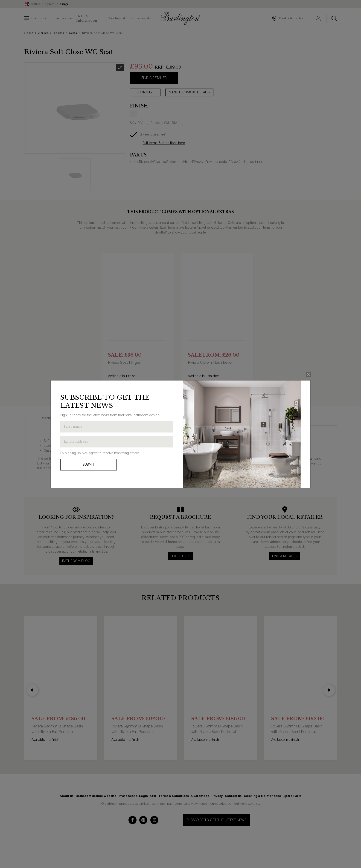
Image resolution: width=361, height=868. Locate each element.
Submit (89, 464)
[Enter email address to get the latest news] (117, 442)
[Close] (309, 375)
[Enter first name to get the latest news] (117, 427)
